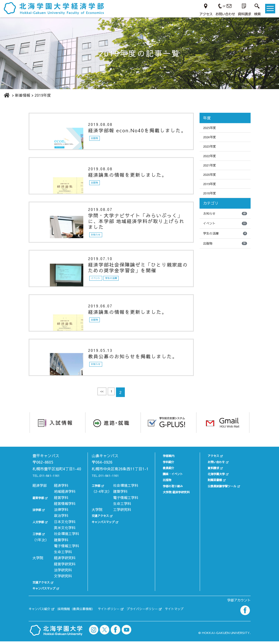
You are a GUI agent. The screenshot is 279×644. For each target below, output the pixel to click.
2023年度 (211, 149)
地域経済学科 (65, 497)
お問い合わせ (214, 461)
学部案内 (163, 455)
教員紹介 (163, 467)
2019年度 (211, 192)
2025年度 (211, 128)
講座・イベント (168, 473)
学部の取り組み (168, 485)
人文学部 (40, 528)
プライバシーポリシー (165, 613)
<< (101, 393)
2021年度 (211, 171)
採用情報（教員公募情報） (86, 613)
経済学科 (61, 491)
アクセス (211, 455)
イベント (225, 234)
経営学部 (40, 503)
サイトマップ (204, 613)
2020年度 (211, 181)
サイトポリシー (125, 613)
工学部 (38, 540)
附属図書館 (213, 479)
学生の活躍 (225, 245)
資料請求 (211, 467)
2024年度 (211, 139)
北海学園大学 (214, 473)
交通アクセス (43, 588)
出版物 (225, 256)
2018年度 (211, 202)
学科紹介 (163, 461)
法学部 (38, 516)
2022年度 (211, 160)
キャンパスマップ (47, 594)
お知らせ (225, 223)
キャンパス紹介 (42, 613)
